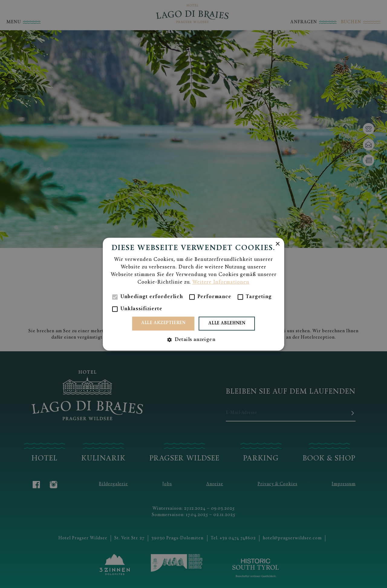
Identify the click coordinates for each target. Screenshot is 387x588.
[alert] (193, 294)
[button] (193, 340)
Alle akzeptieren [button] (163, 323)
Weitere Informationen (221, 282)
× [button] (277, 244)
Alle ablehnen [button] (227, 323)
